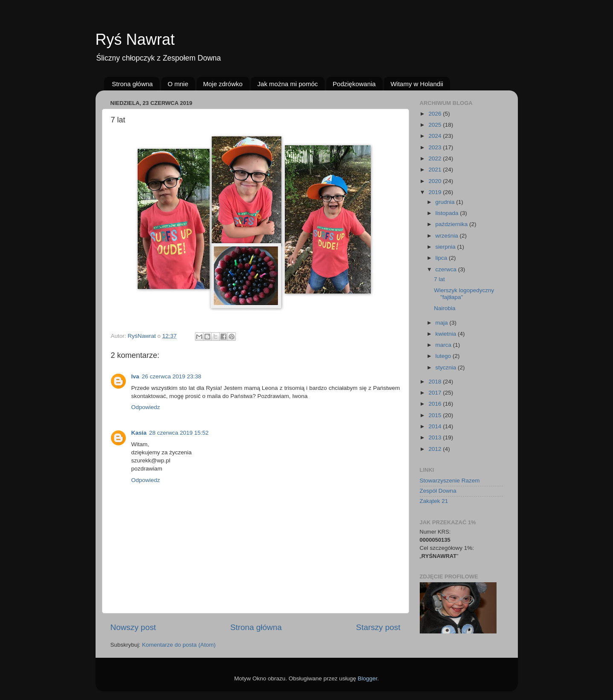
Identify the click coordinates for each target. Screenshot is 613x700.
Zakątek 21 (434, 501)
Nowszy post (133, 627)
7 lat (439, 279)
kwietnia (447, 334)
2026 (436, 114)
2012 (436, 449)
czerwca (447, 269)
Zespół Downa (438, 491)
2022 (436, 158)
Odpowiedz (146, 407)
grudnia (446, 202)
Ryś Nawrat (135, 39)
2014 (436, 426)
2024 (436, 136)
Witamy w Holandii (417, 84)
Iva (135, 376)
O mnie (178, 84)
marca (444, 345)
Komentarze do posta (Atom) (179, 645)
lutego (444, 356)
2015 (436, 415)
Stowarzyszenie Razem (450, 481)
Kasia (139, 433)
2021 (436, 170)
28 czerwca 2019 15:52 (179, 433)
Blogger (368, 678)
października (453, 224)
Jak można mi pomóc (288, 84)
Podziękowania (354, 84)
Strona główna (132, 84)
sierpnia (446, 247)
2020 (436, 181)
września (448, 236)
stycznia (447, 367)
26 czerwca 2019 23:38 (171, 376)
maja (443, 323)
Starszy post (378, 627)
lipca (442, 258)
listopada (448, 213)
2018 (436, 382)
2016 (436, 404)
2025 (436, 125)
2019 (436, 192)
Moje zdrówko (223, 84)
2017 (436, 393)
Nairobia (444, 308)
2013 (436, 437)
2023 (436, 147)
